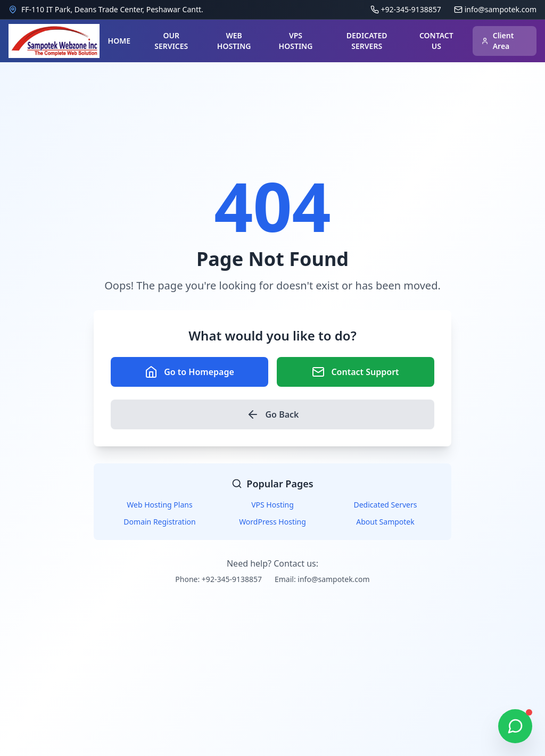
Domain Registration (159, 522)
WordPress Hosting (272, 522)
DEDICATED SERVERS (367, 41)
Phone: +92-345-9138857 (218, 579)
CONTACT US (436, 41)
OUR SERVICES (171, 41)
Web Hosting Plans (159, 505)
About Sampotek (385, 522)
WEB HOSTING (234, 41)
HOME (119, 41)
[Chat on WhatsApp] (515, 726)
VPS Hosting (272, 505)
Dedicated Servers (386, 505)
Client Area (498, 41)
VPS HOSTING (296, 41)
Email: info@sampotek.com (322, 579)
